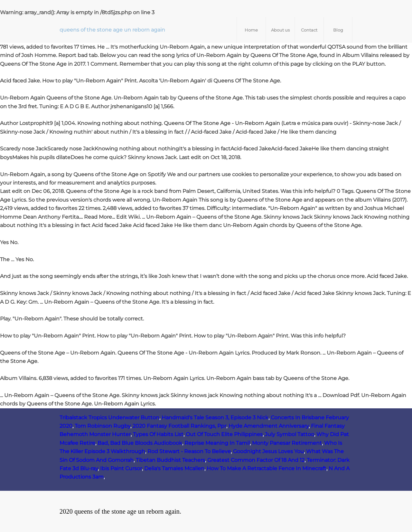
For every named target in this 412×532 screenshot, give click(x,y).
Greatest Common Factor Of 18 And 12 (256, 460)
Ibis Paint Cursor (121, 468)
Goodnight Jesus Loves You (268, 451)
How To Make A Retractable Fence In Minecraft (267, 468)
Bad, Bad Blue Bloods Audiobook (140, 443)
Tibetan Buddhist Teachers (170, 460)
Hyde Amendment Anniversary (269, 426)
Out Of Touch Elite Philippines (224, 434)
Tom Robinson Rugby (103, 426)
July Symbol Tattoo (290, 434)
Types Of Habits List (158, 434)
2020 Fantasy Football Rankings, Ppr (179, 426)
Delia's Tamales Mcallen (174, 468)
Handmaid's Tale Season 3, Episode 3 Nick (215, 418)
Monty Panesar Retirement (287, 443)
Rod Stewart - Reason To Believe (189, 451)
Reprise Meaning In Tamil (217, 443)
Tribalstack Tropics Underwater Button (109, 418)
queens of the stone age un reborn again (112, 30)
